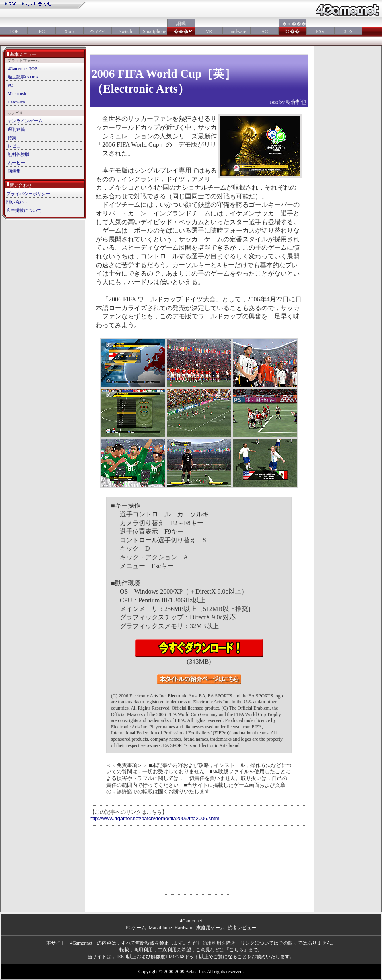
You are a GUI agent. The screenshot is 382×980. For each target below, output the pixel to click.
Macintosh (17, 93)
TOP (14, 31)
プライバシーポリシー (28, 194)
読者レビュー (242, 928)
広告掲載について (24, 210)
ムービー (16, 163)
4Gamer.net (191, 921)
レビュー (16, 146)
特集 (12, 138)
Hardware (237, 31)
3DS (348, 31)
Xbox (70, 31)
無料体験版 (19, 154)
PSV (320, 31)
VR (209, 31)
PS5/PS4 (97, 31)
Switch (125, 31)
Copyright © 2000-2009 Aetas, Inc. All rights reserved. (191, 972)
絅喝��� (181, 28)
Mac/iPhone (160, 928)
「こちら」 (236, 950)
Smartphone (153, 31)
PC (42, 31)
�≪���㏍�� (292, 28)
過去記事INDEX (23, 77)
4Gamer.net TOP (22, 68)
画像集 (14, 171)
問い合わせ (17, 202)
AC (265, 31)
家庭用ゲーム (210, 928)
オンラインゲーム (25, 121)
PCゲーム (136, 928)
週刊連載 (16, 129)
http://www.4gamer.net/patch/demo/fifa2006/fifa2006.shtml (155, 818)
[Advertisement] (199, 866)
